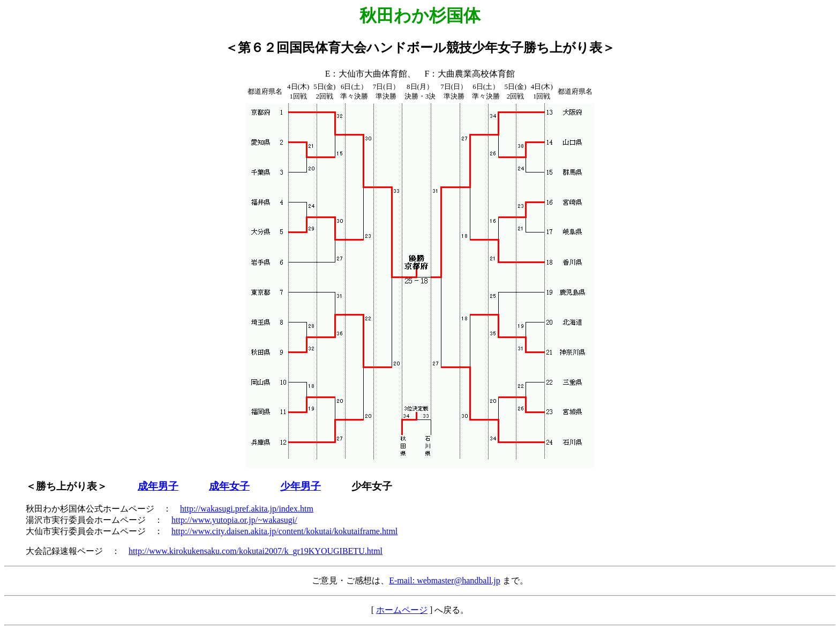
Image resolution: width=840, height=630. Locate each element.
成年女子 (229, 486)
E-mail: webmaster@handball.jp (445, 580)
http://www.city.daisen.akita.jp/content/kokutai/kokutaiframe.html (284, 531)
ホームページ (402, 610)
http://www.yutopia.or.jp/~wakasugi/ (234, 520)
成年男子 (158, 486)
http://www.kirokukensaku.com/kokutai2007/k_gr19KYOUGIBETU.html (256, 551)
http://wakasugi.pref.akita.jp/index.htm (247, 509)
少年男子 (301, 486)
